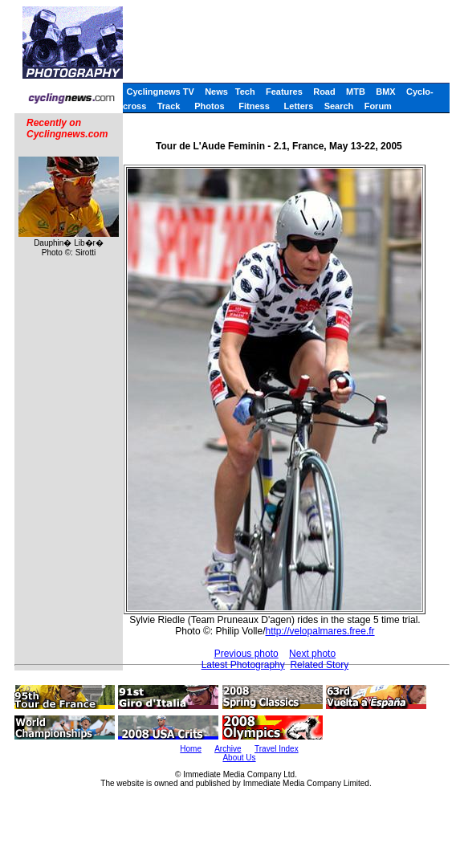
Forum (378, 106)
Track (169, 106)
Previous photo (246, 654)
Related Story (319, 665)
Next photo (312, 654)
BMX (385, 92)
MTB (356, 92)
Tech (245, 92)
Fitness (254, 106)
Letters (299, 106)
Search (339, 106)
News (216, 92)
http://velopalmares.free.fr (320, 631)
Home (191, 749)
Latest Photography (243, 665)
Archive (228, 749)
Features (284, 92)
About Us (239, 758)
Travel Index (277, 749)
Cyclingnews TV (160, 92)
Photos (209, 106)
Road (324, 92)
